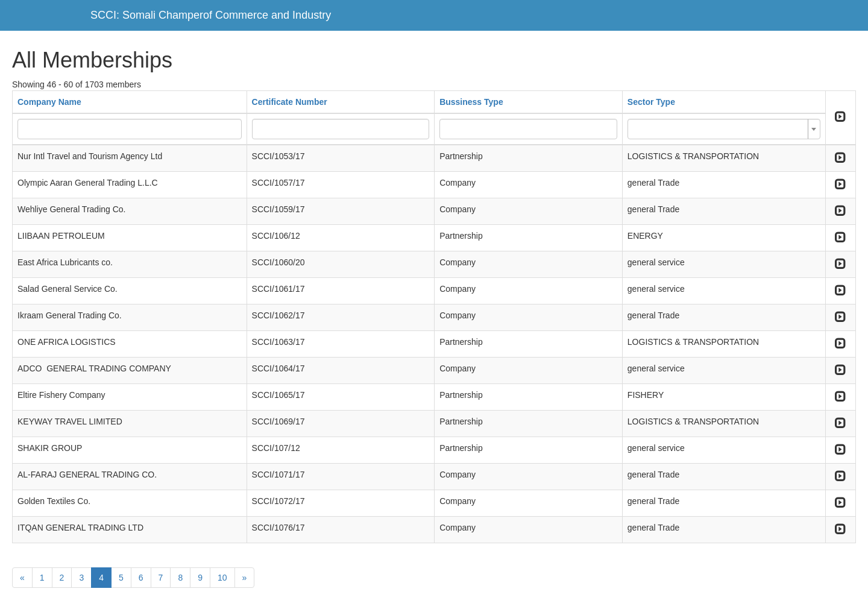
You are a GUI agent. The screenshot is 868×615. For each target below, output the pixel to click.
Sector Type (651, 102)
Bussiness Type (471, 102)
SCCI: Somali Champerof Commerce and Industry (211, 15)
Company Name (49, 102)
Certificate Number (290, 102)
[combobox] (724, 129)
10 (222, 578)
